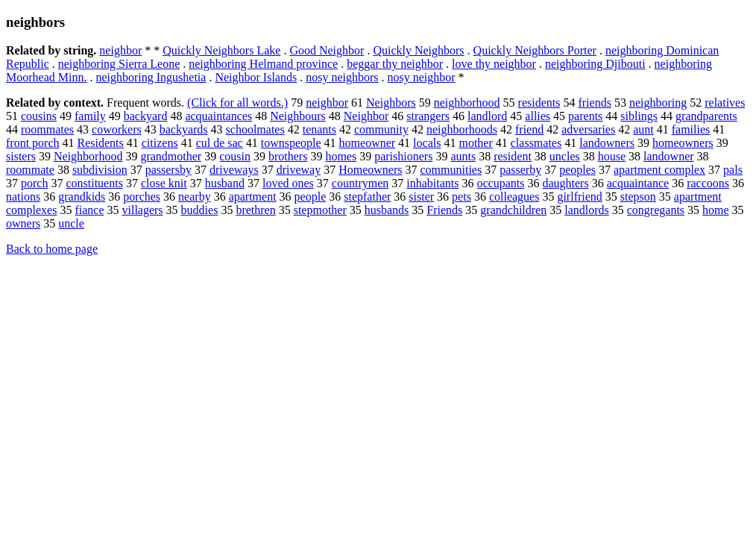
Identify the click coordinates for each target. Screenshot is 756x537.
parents (585, 116)
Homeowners (370, 170)
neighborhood (467, 103)
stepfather (367, 197)
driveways (234, 170)
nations (23, 197)
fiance (89, 210)
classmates (536, 143)
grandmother (171, 156)
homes (341, 156)
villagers (143, 210)
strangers (428, 116)
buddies (200, 210)
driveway (299, 170)
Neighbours (298, 116)
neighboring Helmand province (263, 64)
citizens (160, 143)
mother (475, 143)
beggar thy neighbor (395, 64)
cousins (39, 116)
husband (225, 183)
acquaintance (638, 183)
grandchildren (513, 210)
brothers (288, 156)
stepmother (320, 210)
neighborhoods (462, 129)
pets (462, 197)
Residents (101, 143)
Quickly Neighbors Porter (535, 50)
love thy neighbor (494, 64)
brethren (255, 210)
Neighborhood (88, 156)
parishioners (403, 156)
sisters (21, 156)
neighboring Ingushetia (151, 77)
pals (733, 170)
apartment (253, 197)
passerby (520, 170)
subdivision (100, 170)
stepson (638, 197)
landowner (669, 156)
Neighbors (391, 103)
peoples (577, 170)
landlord (487, 116)
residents (539, 103)
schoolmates (255, 129)
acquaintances (218, 116)
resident (513, 156)
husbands (387, 210)
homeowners (683, 143)
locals (427, 143)
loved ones (288, 183)
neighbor (120, 50)
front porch (33, 143)
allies (538, 116)
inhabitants (432, 183)
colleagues (514, 197)
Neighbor (366, 116)
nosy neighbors (342, 77)
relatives (725, 103)
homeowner (368, 143)
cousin (235, 156)
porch (34, 183)
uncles (565, 156)
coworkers (117, 129)
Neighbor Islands (256, 77)
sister (421, 197)
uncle (71, 223)
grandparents (706, 116)
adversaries (588, 129)
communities (451, 170)
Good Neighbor (327, 50)
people (311, 197)
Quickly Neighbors (418, 50)
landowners (607, 143)
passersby (168, 170)
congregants (656, 210)
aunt (643, 129)
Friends (444, 210)
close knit (164, 183)
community (381, 129)
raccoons (708, 183)
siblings (639, 116)
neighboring (658, 103)
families (691, 129)
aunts (463, 156)
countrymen (360, 183)
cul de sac (220, 143)
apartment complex (659, 170)
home (716, 210)
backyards (184, 129)
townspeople (291, 143)
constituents (94, 183)
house (612, 156)
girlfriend (579, 197)
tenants (319, 129)
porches (142, 197)
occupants (500, 183)
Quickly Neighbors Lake (221, 50)
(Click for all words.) (237, 103)
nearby (195, 197)
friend (529, 129)
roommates (47, 129)
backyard (146, 116)
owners (23, 223)
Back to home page (52, 249)
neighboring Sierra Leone (119, 64)
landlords (587, 210)
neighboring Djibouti (595, 64)
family (90, 116)
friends (594, 103)
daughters (565, 183)
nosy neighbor (422, 77)
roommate (30, 170)
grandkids (82, 197)
